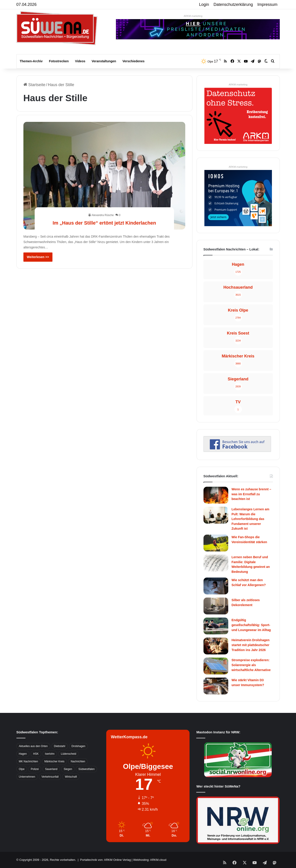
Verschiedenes (133, 61)
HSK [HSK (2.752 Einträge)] (36, 754)
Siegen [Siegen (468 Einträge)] (68, 769)
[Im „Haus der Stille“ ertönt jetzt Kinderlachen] (104, 176)
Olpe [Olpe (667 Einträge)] (22, 769)
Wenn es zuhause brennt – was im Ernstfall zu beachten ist (251, 494)
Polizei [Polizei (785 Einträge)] (35, 769)
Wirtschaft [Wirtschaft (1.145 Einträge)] (71, 777)
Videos (80, 61)
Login (204, 4)
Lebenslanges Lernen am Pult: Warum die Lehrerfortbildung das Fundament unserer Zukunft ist (251, 519)
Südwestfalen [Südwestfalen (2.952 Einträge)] (86, 769)
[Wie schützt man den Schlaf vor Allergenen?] (216, 586)
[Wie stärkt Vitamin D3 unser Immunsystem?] (216, 686)
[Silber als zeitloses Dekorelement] (216, 606)
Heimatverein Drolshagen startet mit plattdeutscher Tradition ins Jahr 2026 (251, 645)
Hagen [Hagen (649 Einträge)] (23, 754)
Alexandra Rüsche (103, 207)
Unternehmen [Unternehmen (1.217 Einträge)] (27, 777)
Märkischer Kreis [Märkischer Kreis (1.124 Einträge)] (54, 761)
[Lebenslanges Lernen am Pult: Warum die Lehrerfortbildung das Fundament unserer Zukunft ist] (216, 515)
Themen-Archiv (31, 61)
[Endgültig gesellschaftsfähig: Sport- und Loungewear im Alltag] (216, 626)
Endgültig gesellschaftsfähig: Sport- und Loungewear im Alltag (251, 625)
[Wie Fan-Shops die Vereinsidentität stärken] (216, 543)
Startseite (34, 85)
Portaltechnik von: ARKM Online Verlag (105, 860)
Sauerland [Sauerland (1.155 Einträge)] (51, 769)
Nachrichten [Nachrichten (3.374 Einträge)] (78, 761)
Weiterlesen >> (38, 257)
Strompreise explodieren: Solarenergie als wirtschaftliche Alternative (251, 665)
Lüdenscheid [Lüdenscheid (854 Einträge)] (68, 754)
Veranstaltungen (104, 61)
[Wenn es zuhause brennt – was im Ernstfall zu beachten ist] (216, 495)
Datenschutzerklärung (233, 4)
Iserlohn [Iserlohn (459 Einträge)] (50, 754)
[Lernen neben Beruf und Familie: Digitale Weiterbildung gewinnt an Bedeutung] (216, 563)
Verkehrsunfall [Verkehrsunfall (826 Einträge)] (50, 777)
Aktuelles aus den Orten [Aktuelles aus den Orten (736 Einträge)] (33, 746)
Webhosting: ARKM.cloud (150, 860)
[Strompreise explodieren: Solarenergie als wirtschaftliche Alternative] (216, 666)
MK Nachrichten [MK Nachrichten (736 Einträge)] (28, 761)
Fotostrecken (59, 61)
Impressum (268, 4)
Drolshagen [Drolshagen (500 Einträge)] (78, 746)
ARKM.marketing (193, 16)
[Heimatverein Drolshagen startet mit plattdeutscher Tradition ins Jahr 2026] (216, 646)
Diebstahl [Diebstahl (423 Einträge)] (60, 746)
